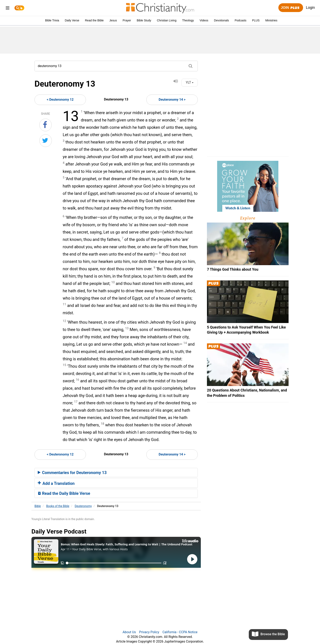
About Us (129, 632)
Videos (204, 20)
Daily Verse (72, 20)
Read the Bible (94, 20)
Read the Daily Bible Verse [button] (64, 493)
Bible (38, 506)
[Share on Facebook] (46, 125)
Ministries (271, 20)
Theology (188, 20)
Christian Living (167, 20)
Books (58, 506)
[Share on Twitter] (46, 141)
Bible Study (144, 20)
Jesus (113, 20)
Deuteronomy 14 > (172, 100)
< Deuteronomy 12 (60, 100)
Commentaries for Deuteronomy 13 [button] (72, 473)
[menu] (8, 9)
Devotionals (222, 20)
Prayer (127, 20)
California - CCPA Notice (180, 632)
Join (291, 8)
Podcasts (241, 20)
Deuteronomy (83, 506)
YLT (189, 82)
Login (310, 8)
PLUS (256, 20)
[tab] (116, 473)
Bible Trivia (52, 20)
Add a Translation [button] (56, 483)
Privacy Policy (149, 632)
